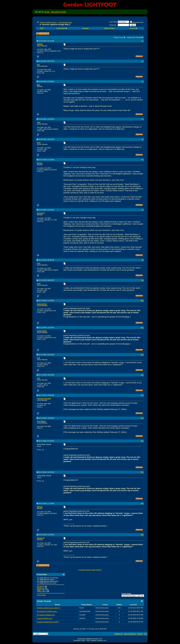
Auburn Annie (42, 304)
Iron (38, 65)
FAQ (42, 28)
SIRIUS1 (40, 44)
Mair (39, 85)
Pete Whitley (41, 421)
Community (62, 28)
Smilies (39, 588)
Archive (140, 634)
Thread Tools (119, 37)
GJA (39, 358)
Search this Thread (134, 37)
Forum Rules (41, 595)
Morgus (40, 163)
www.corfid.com (130, 634)
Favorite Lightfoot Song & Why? (48, 622)
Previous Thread (85, 570)
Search (134, 28)
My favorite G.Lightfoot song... (47, 611)
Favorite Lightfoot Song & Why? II (49, 608)
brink (39, 143)
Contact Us (118, 634)
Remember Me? (137, 22)
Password (113, 25)
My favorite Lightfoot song (46, 615)
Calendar (86, 28)
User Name (113, 22)
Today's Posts (109, 28)
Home (47, 12)
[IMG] (39, 590)
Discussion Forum (59, 12)
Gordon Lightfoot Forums (48, 22)
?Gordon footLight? (44, 399)
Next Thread (96, 570)
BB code (40, 586)
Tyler (39, 122)
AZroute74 (41, 213)
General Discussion (65, 22)
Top (145, 634)
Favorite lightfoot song (45, 618)
